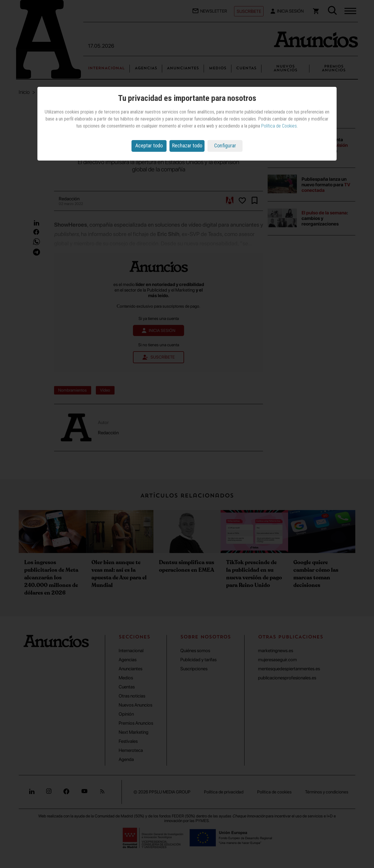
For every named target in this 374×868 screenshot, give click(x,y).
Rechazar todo (187, 145)
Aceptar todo (149, 145)
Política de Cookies (279, 126)
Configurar (225, 145)
